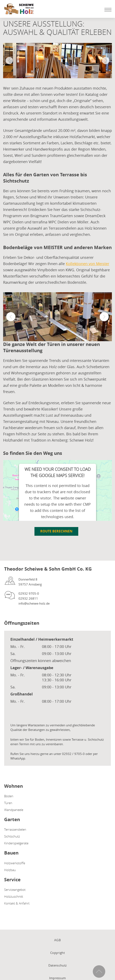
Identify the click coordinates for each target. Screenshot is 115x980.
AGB (57, 940)
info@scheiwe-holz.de (34, 603)
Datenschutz (57, 965)
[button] (11, 317)
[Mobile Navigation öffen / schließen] (107, 10)
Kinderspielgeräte (16, 843)
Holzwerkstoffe (15, 863)
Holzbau (10, 870)
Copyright (57, 953)
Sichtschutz (12, 836)
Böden (9, 796)
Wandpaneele (14, 810)
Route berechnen (56, 531)
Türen (8, 803)
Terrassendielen (15, 829)
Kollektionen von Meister (87, 264)
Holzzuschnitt (14, 896)
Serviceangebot (15, 890)
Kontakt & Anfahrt (17, 903)
